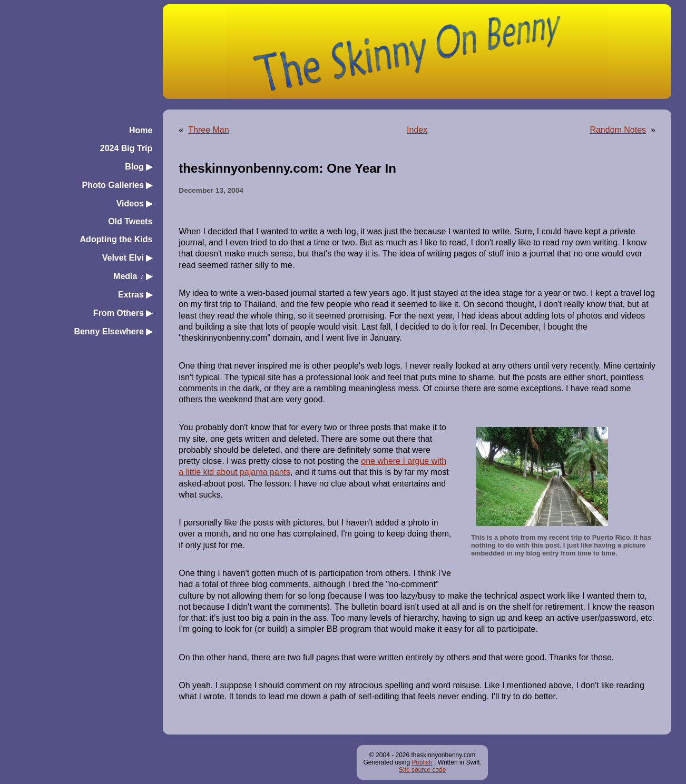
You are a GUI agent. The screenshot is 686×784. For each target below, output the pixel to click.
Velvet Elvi (128, 258)
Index (417, 130)
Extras (135, 295)
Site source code (422, 770)
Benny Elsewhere (113, 331)
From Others (123, 313)
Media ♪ (133, 276)
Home (141, 130)
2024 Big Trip (126, 148)
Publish (422, 762)
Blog (139, 167)
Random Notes (618, 130)
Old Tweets (130, 221)
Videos (135, 204)
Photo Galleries (117, 185)
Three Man (208, 130)
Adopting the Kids (116, 239)
